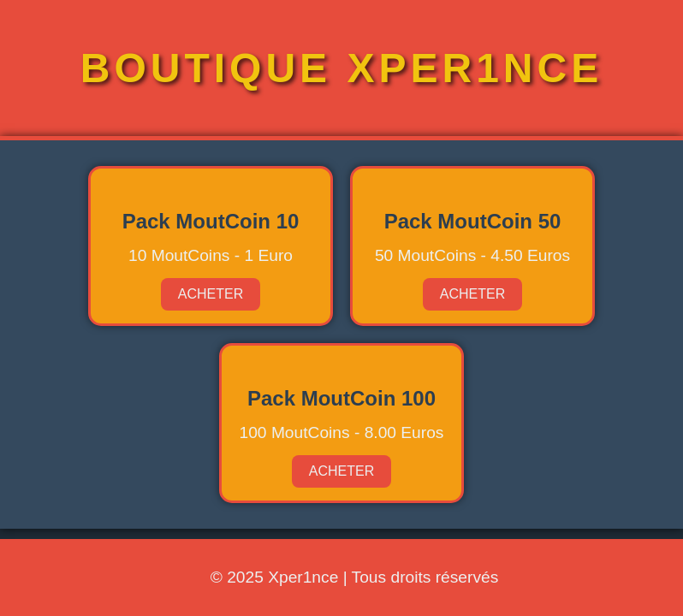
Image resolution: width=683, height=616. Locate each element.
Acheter (211, 294)
